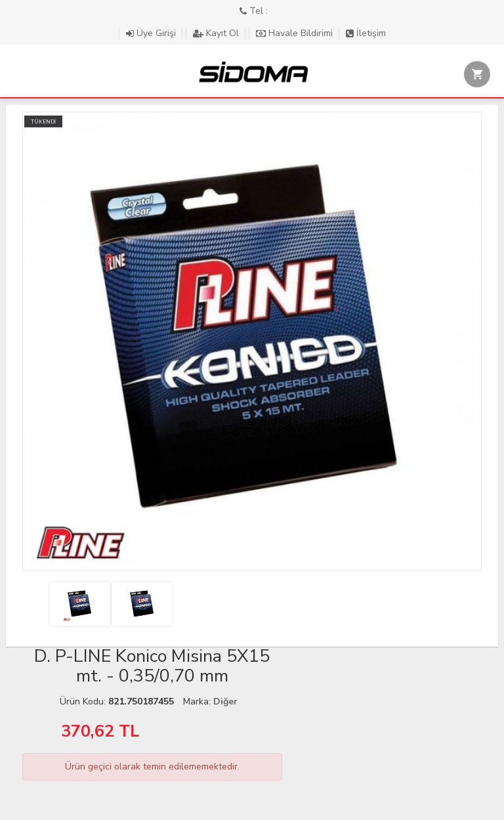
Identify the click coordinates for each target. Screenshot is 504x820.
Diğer (225, 701)
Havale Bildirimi (296, 33)
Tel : (254, 11)
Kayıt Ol (217, 33)
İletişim (366, 33)
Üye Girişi (152, 33)
